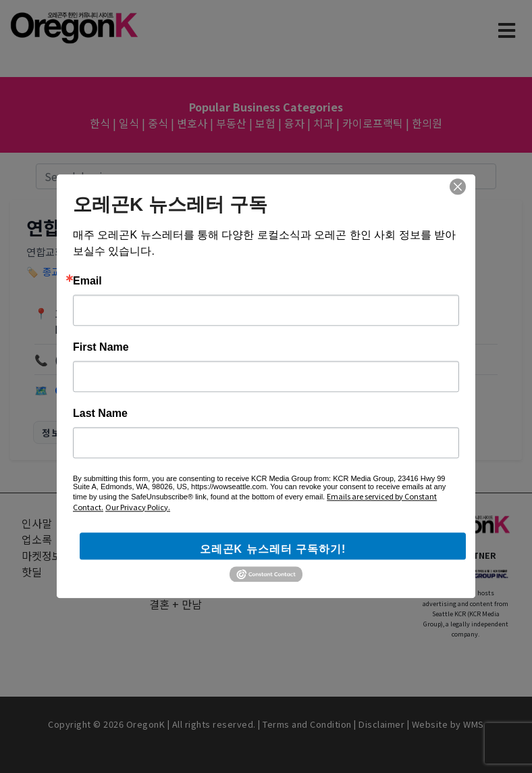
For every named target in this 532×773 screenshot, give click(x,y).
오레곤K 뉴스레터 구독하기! (273, 549)
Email (87, 281)
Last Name (100, 414)
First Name (101, 347)
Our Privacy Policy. (138, 507)
